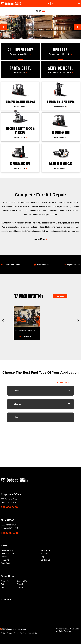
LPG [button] (16, 417)
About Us (45, 554)
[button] (4, 27)
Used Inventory (7, 554)
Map (43, 557)
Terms (16, 633)
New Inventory (7, 550)
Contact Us (45, 560)
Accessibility (32, 633)
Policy (3, 633)
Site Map (23, 633)
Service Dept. (46, 550)
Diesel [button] (17, 391)
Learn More (40, 239)
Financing (5, 560)
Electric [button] (17, 404)
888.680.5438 (9, 507)
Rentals (4, 557)
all (66, 383)
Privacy (10, 633)
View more (60, 296)
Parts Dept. (6, 563)
